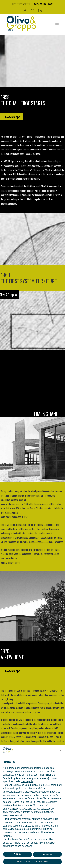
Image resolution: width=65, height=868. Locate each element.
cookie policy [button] (28, 781)
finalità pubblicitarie (13, 805)
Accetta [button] (47, 854)
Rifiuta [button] (18, 854)
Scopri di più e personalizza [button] (32, 862)
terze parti (57, 785)
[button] (60, 750)
